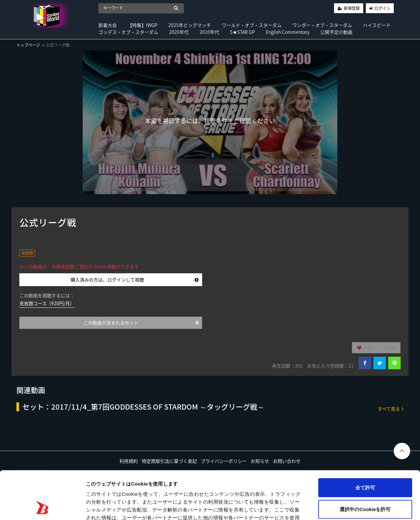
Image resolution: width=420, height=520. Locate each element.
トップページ (28, 45)
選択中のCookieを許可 (365, 464)
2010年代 (209, 32)
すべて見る (391, 408)
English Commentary (288, 32)
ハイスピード (377, 25)
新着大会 (108, 25)
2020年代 (179, 32)
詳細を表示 (317, 507)
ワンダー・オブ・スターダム (322, 25)
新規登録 (352, 8)
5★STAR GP (242, 32)
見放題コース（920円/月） (47, 303)
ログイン (382, 8)
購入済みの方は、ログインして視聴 (135, 280)
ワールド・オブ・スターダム (252, 25)
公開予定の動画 (336, 32)
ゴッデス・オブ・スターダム (128, 32)
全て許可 (365, 442)
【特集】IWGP (143, 25)
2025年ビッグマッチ (190, 25)
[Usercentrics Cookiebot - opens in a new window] (42, 507)
